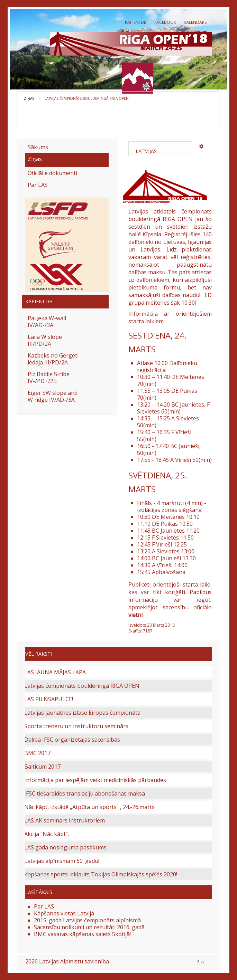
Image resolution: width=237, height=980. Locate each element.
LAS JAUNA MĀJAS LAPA (55, 672)
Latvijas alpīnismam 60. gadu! (62, 861)
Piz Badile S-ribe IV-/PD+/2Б (49, 378)
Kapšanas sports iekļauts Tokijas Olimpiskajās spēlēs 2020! (101, 874)
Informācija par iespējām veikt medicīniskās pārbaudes (95, 780)
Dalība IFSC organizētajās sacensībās (72, 740)
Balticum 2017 (42, 767)
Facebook (165, 22)
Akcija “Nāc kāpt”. (47, 834)
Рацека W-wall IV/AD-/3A (47, 322)
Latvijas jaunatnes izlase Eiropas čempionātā (82, 713)
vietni (135, 615)
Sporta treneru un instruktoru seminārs (76, 726)
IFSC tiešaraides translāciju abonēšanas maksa (85, 793)
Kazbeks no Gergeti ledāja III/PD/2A (53, 359)
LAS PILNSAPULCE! (49, 699)
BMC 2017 (37, 753)
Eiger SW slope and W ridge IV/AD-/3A (53, 396)
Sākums (38, 147)
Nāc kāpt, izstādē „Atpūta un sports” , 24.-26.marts (89, 807)
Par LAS (38, 185)
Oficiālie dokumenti (52, 173)
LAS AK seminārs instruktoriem (65, 820)
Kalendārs (195, 22)
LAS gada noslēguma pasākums (65, 847)
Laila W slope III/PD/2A (45, 340)
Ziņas (29, 98)
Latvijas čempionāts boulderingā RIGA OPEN (82, 686)
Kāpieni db (136, 22)
